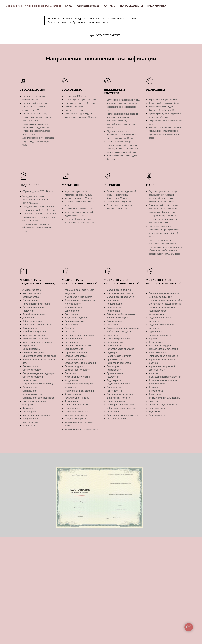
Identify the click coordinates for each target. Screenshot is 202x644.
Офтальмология (115, 342)
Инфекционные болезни (77, 377)
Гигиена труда (72, 342)
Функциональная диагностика (38, 415)
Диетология (28, 318)
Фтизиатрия (155, 394)
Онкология (112, 325)
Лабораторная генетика (77, 405)
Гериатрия (70, 332)
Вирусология (71, 314)
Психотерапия (114, 370)
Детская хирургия (74, 366)
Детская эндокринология (77, 370)
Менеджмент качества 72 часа (79, 209)
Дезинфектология (74, 349)
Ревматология (114, 387)
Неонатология (114, 307)
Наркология (29, 346)
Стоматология (30, 387)
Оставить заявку (88, 6)
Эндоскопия (155, 412)
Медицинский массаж (34, 335)
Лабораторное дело (33, 321)
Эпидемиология (157, 415)
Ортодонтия (113, 335)
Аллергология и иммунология (80, 300)
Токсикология (156, 342)
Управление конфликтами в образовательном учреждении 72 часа (38, 227)
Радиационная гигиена (118, 384)
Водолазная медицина (76, 318)
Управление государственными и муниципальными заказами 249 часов (164, 134)
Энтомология (29, 426)
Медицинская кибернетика (120, 297)
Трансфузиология (158, 352)
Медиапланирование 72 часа (78, 198)
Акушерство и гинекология (78, 297)
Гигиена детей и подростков (79, 335)
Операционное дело (33, 352)
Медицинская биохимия (119, 290)
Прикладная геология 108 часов (80, 103)
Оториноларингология (118, 339)
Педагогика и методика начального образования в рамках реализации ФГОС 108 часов (39, 217)
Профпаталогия (115, 359)
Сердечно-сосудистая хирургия (123, 415)
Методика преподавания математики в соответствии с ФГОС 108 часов (36, 200)
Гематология (71, 325)
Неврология (113, 300)
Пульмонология (115, 373)
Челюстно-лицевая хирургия (163, 405)
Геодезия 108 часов (74, 107)
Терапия (153, 339)
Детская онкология (74, 359)
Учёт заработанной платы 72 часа (165, 127)
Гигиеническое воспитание (36, 304)
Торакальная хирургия (160, 346)
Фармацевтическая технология (165, 377)
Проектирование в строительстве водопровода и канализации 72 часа (38, 141)
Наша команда (157, 6)
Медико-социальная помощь (37, 342)
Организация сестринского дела (39, 356)
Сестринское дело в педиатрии (39, 373)
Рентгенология (30, 366)
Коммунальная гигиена (77, 398)
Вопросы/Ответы (132, 6)
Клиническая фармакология (79, 391)
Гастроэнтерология (74, 321)
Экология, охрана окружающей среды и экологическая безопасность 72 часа (121, 195)
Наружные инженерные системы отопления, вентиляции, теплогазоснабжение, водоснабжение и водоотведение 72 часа (122, 121)
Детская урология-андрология (80, 363)
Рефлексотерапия (116, 401)
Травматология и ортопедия (163, 349)
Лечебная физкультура (34, 332)
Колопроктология (73, 394)
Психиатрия (113, 366)
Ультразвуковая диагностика (164, 356)
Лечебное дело (30, 328)
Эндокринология (157, 408)
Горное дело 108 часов (75, 110)
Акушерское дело (32, 290)
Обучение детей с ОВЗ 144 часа (38, 191)
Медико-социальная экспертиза (81, 429)
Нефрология (113, 311)
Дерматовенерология (76, 352)
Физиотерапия (30, 412)
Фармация (28, 408)
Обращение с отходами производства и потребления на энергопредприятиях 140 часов (122, 135)
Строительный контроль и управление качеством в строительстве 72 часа (35, 107)
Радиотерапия (114, 380)
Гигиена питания (73, 339)
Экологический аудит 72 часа (121, 202)
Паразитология (114, 346)
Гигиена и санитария (33, 307)
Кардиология (71, 380)
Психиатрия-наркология (119, 363)
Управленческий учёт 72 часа (163, 100)
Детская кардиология (76, 356)
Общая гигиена (115, 321)
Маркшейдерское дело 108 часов (80, 100)
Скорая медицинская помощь (164, 293)
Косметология (72, 401)
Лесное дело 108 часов (75, 96)
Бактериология (30, 300)
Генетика (69, 328)
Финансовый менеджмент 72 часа (165, 103)
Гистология (28, 311)
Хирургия (153, 401)
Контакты (110, 6)
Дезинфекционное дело (35, 314)
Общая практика (31, 349)
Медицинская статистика (35, 339)
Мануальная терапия (76, 419)
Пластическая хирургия (119, 356)
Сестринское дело (32, 370)
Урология (154, 373)
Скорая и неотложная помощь (38, 384)
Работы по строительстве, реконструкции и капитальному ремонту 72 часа (37, 117)
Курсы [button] (69, 6)
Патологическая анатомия (120, 349)
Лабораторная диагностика (37, 325)
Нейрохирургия (115, 304)
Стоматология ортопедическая (38, 398)
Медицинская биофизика (120, 293)
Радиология (113, 377)
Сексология (113, 412)
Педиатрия (112, 352)
